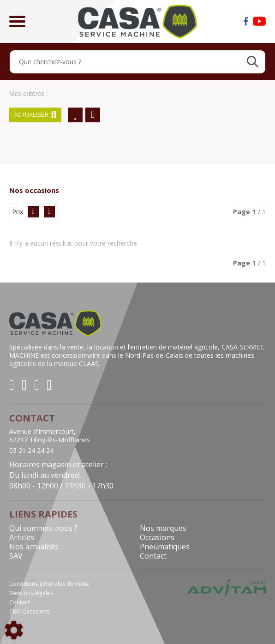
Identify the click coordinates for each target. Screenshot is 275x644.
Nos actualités (34, 547)
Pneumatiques (165, 547)
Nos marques (163, 528)
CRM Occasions (29, 611)
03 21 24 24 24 (31, 451)
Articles (22, 537)
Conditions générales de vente (49, 584)
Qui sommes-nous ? (43, 528)
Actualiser (35, 115)
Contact (153, 556)
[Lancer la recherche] (253, 62)
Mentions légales (31, 593)
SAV (16, 556)
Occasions (157, 537)
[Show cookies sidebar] (14, 630)
